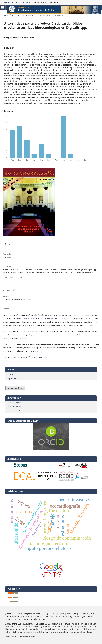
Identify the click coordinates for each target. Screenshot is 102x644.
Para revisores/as (15, 411)
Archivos (15, 15)
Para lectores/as (14, 403)
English (10, 374)
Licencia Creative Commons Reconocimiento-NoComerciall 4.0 (40, 318)
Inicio (6, 15)
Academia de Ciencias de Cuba (16, 2)
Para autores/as (14, 407)
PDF (8, 244)
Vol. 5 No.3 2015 (29, 15)
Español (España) (15, 378)
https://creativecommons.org (35, 357)
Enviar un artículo (15, 388)
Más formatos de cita (13, 277)
